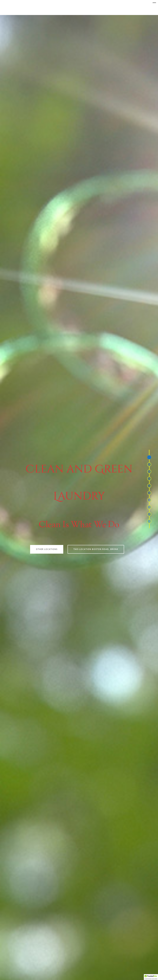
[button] (151, 977)
